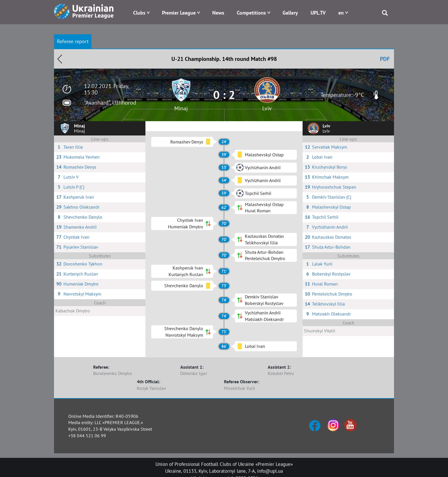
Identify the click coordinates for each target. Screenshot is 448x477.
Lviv (267, 108)
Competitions (251, 13)
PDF (385, 59)
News (218, 13)
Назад (60, 59)
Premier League (179, 13)
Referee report (73, 41)
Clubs (139, 13)
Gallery (290, 13)
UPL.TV (318, 13)
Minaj (181, 108)
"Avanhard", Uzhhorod (110, 103)
